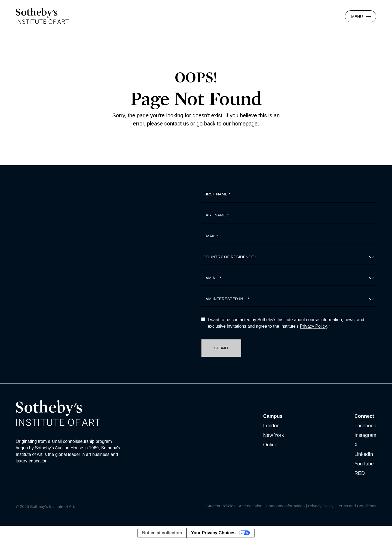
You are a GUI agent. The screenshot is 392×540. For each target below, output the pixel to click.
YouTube (364, 464)
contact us (177, 124)
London (271, 426)
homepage (245, 124)
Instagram (365, 435)
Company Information (285, 506)
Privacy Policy (313, 326)
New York (274, 435)
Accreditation (251, 506)
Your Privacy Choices (213, 533)
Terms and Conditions (356, 506)
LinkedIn (364, 454)
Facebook (365, 426)
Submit (221, 348)
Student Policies (221, 506)
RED (360, 473)
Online (270, 445)
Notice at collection (162, 533)
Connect (364, 416)
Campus (273, 416)
